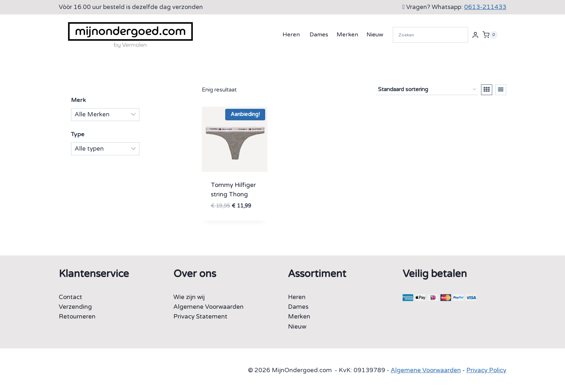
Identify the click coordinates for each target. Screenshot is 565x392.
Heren (291, 35)
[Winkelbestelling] (427, 90)
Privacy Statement (200, 317)
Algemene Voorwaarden (208, 307)
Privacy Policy (486, 370)
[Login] (475, 35)
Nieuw (375, 35)
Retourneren (77, 317)
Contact (70, 297)
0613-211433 (485, 7)
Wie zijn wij (189, 297)
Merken (347, 35)
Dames (319, 35)
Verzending (75, 307)
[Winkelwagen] (490, 35)
